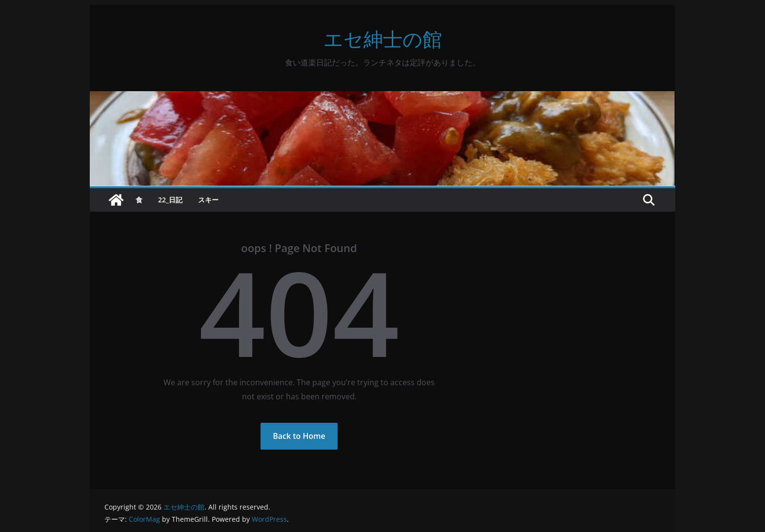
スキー (208, 200)
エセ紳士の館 (383, 39)
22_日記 (170, 200)
